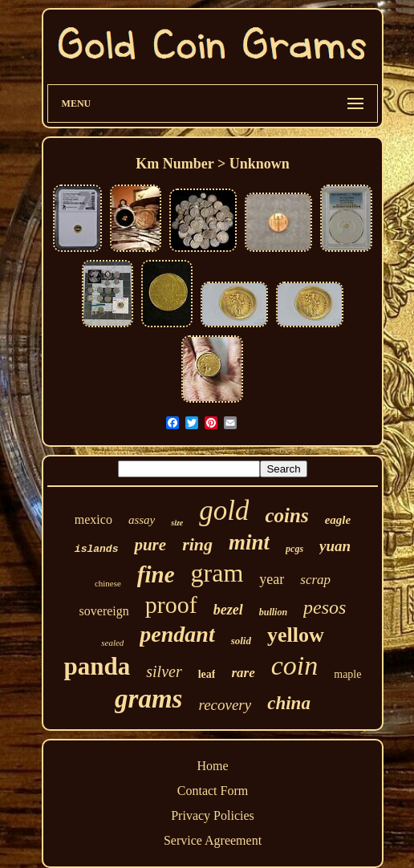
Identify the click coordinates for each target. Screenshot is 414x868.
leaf (207, 674)
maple (347, 674)
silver (164, 671)
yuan (335, 546)
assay (142, 520)
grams (148, 699)
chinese (108, 583)
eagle (338, 520)
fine (156, 574)
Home (212, 766)
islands (97, 549)
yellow (296, 635)
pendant (177, 634)
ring (197, 544)
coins (286, 515)
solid (241, 641)
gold (224, 511)
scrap (315, 580)
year (272, 579)
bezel (228, 610)
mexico (93, 519)
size (177, 523)
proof (171, 604)
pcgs (294, 549)
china (289, 703)
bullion (273, 612)
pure (150, 545)
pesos (325, 607)
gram (217, 573)
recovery (225, 705)
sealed (112, 643)
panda (97, 666)
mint (249, 542)
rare (243, 673)
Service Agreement (213, 840)
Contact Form (213, 791)
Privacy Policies (213, 815)
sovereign (104, 611)
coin (295, 665)
